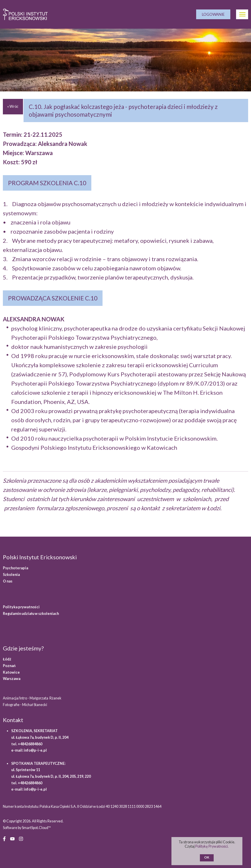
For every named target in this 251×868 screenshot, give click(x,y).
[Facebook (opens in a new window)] (4, 838)
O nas (8, 581)
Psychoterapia (16, 568)
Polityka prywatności (21, 607)
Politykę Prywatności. (212, 846)
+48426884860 (30, 744)
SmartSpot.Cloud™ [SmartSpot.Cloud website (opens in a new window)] (36, 828)
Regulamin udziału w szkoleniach (31, 614)
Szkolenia (11, 575)
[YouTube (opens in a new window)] (12, 838)
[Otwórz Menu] (242, 14)
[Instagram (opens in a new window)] (21, 838)
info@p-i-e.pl (35, 750)
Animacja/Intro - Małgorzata (32, 698)
